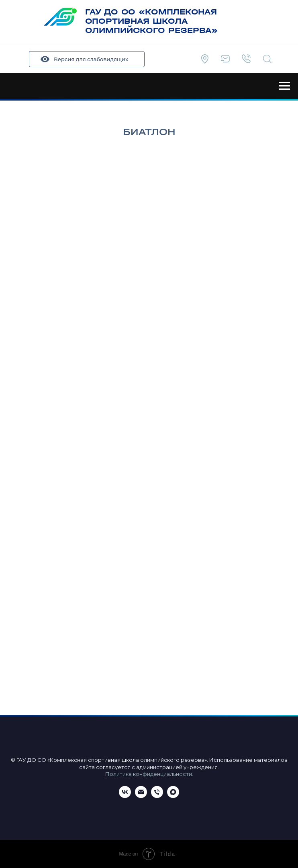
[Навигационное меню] (284, 86)
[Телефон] (157, 796)
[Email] (141, 796)
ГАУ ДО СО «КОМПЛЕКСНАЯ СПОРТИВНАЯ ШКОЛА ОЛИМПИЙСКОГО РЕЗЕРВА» (151, 21)
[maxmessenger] (173, 796)
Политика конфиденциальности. (149, 774)
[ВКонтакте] (125, 796)
